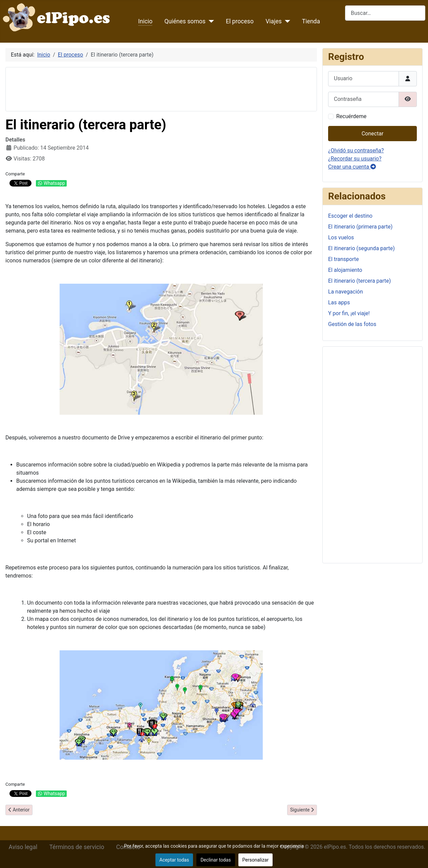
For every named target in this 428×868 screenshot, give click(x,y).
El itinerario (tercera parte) (359, 281)
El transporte (344, 259)
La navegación (346, 292)
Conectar (373, 134)
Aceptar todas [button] (174, 860)
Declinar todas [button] (216, 860)
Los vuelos (341, 237)
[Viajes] (286, 21)
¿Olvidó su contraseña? (356, 150)
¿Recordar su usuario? (355, 159)
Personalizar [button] (256, 860)
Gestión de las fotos (352, 324)
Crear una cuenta (352, 167)
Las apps (339, 302)
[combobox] (385, 13)
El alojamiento (345, 270)
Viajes (274, 21)
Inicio (145, 21)
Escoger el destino (350, 216)
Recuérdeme (351, 116)
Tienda (311, 21)
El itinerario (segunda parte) (361, 248)
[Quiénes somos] (210, 21)
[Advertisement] (134, 88)
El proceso (240, 21)
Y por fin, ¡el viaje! (349, 313)
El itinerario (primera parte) (360, 227)
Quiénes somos (185, 21)
